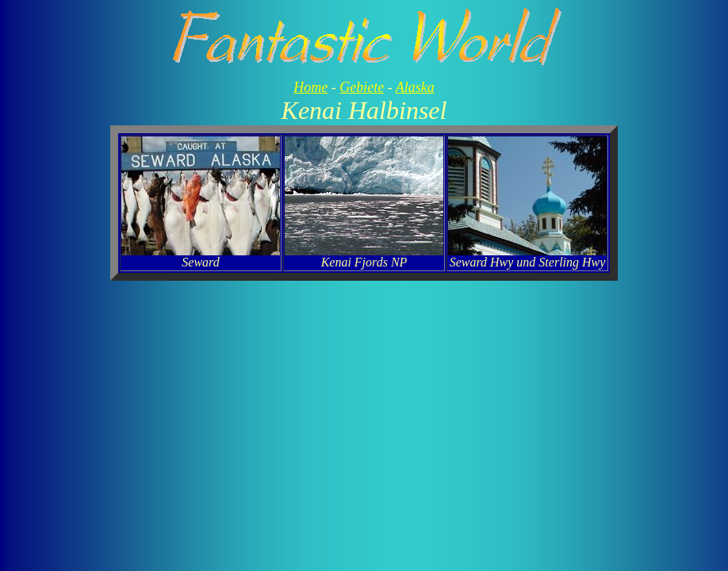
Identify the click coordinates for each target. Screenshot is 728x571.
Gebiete (362, 87)
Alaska (415, 87)
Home (310, 87)
